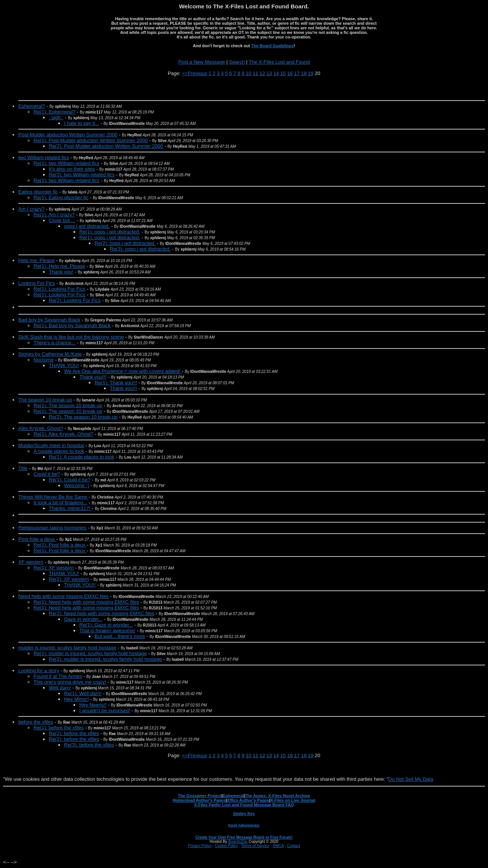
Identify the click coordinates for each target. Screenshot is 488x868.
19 (311, 73)
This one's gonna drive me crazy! (70, 682)
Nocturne (44, 360)
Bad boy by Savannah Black (49, 320)
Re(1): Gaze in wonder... (106, 625)
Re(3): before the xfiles (89, 745)
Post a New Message (201, 62)
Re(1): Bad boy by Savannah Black (72, 325)
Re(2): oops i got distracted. (125, 243)
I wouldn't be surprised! (105, 711)
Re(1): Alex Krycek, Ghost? (63, 434)
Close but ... (62, 220)
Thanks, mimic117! (70, 508)
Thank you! (61, 272)
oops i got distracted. (87, 226)
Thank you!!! (93, 377)
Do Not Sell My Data (411, 779)
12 (262, 73)
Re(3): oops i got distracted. (140, 249)
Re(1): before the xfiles (59, 728)
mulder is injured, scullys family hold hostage (67, 648)
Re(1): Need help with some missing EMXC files (86, 602)
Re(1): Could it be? (70, 480)
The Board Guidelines (272, 46)
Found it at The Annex (58, 676)
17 (297, 73)
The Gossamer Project (200, 796)
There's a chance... (55, 343)
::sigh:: (56, 117)
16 (290, 73)
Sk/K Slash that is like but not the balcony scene (71, 337)
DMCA (278, 846)
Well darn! (60, 688)
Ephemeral (233, 796)
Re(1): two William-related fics (67, 163)
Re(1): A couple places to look (82, 457)
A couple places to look (59, 451)
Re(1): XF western (54, 568)
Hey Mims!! (76, 699)
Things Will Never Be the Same (53, 497)
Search (237, 62)
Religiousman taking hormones (52, 528)
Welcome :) (77, 485)
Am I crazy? (31, 209)
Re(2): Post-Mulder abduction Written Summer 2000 (106, 146)
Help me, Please (36, 260)
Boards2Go (238, 842)
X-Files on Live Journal (293, 800)
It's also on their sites (72, 169)
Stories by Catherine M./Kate (50, 354)
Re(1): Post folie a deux (60, 545)
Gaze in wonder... (83, 619)
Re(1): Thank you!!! (116, 383)
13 (269, 73)
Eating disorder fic (38, 192)
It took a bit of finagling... (60, 503)
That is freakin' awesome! (107, 631)
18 (303, 73)
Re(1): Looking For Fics (59, 289)
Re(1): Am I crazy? (54, 215)
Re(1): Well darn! (83, 693)
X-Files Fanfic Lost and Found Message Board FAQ (244, 805)
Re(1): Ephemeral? (55, 112)
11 (255, 73)
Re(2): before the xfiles (74, 733)
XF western (31, 562)
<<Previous (195, 73)
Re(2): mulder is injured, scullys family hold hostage (105, 659)
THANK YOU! (64, 365)
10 (249, 73)
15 (283, 73)
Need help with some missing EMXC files (63, 596)
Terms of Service (255, 846)
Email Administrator (244, 825)
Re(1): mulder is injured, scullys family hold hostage (90, 653)
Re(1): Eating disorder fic (61, 197)
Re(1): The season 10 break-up (68, 405)
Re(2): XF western (69, 579)
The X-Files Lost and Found (279, 62)
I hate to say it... (82, 123)
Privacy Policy (200, 846)
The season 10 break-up (45, 400)
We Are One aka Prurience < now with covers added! (123, 371)
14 (276, 73)
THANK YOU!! (80, 585)
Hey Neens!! (93, 705)
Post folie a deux (37, 539)
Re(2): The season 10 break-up (83, 417)
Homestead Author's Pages (199, 800)
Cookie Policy (227, 846)
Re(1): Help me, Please (59, 266)
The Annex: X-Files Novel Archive (277, 796)
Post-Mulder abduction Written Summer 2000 (68, 135)
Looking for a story (39, 671)
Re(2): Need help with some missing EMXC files (102, 613)
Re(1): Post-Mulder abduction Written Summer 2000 (91, 140)
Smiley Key (244, 814)
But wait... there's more (120, 636)
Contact (293, 846)
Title (23, 468)
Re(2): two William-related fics (82, 175)
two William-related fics (44, 157)
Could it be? (47, 474)
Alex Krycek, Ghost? (41, 428)
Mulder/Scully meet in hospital (51, 445)
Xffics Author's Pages (248, 800)
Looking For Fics (37, 283)
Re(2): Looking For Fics (75, 300)
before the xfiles (36, 722)
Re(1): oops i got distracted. (110, 232)
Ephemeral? (32, 106)
